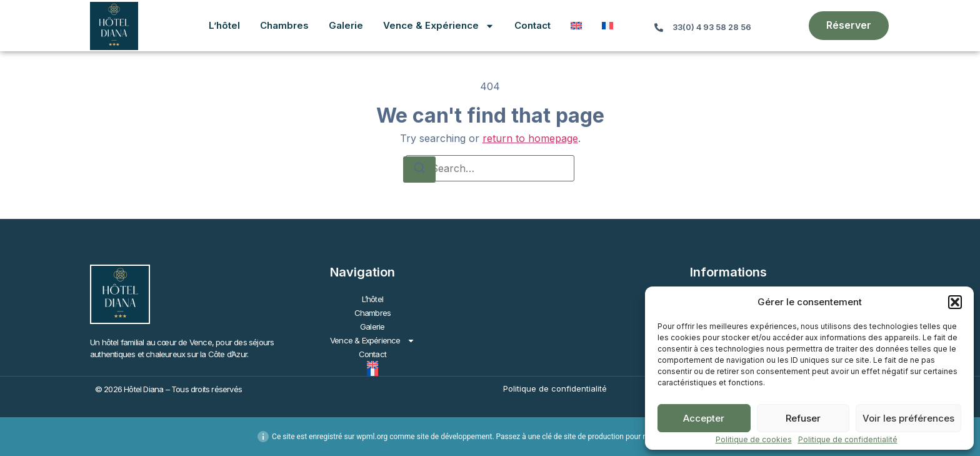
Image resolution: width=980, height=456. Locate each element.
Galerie (346, 25)
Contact (532, 25)
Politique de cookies (754, 439)
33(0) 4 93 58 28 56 (712, 27)
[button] (955, 302)
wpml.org (372, 437)
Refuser (803, 418)
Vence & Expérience (439, 26)
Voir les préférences (908, 418)
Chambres (284, 25)
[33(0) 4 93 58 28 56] (659, 28)
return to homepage (530, 138)
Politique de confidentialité (848, 439)
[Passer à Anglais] (576, 26)
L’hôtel (224, 25)
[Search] (419, 170)
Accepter (704, 418)
